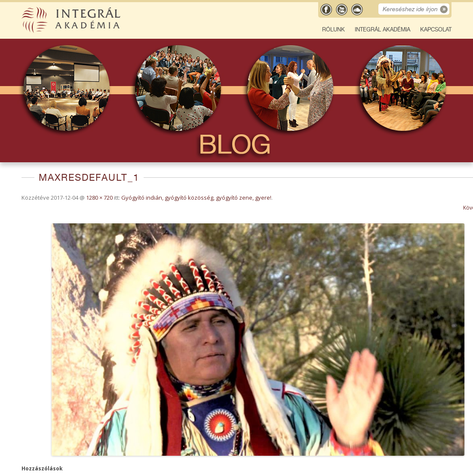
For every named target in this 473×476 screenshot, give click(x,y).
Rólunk (333, 29)
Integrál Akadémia (382, 29)
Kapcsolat (436, 29)
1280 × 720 (99, 198)
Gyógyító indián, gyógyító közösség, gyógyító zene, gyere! (196, 198)
